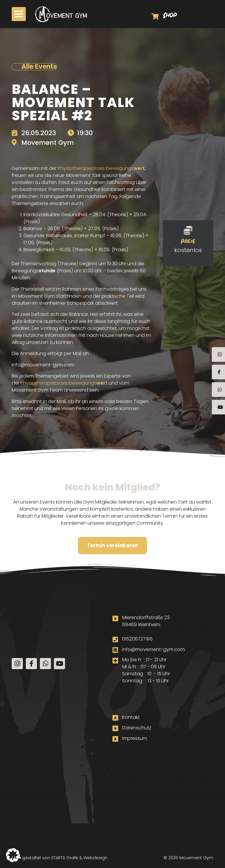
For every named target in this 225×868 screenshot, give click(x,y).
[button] (13, 855)
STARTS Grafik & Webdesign (79, 858)
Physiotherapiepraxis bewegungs (101, 168)
